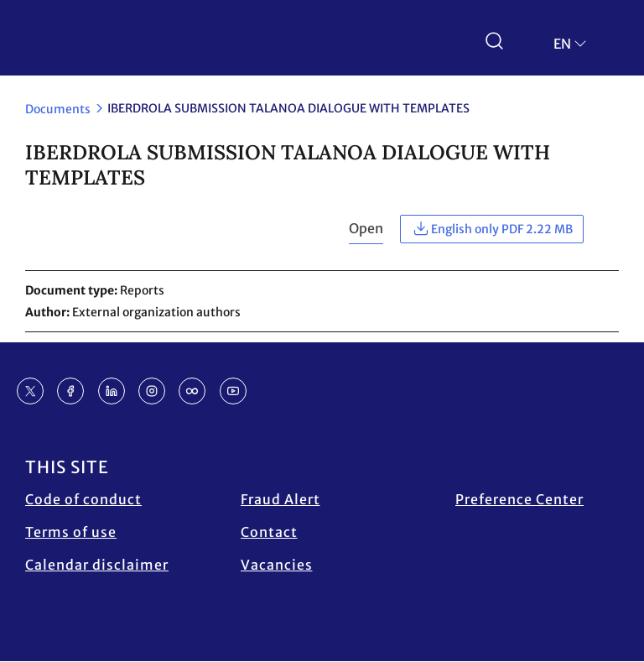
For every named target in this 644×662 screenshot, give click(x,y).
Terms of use (71, 532)
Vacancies (277, 565)
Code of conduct (83, 499)
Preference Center (519, 499)
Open (366, 228)
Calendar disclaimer (97, 565)
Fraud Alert (280, 499)
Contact (269, 532)
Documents (58, 109)
